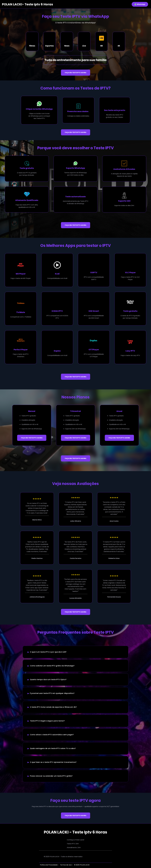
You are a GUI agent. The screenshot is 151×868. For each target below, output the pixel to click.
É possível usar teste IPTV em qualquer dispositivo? (52, 693)
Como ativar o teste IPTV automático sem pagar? (52, 735)
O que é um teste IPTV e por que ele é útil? (48, 652)
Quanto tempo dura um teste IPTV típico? (48, 680)
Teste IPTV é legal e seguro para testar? (47, 721)
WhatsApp (140, 4)
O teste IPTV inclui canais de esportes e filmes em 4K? (53, 707)
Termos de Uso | (66, 865)
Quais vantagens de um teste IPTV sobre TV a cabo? (53, 748)
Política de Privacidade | (49, 865)
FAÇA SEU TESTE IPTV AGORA (76, 73)
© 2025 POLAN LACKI (82, 865)
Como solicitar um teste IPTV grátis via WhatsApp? (52, 666)
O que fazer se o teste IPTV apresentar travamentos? (53, 762)
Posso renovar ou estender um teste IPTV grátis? (51, 776)
